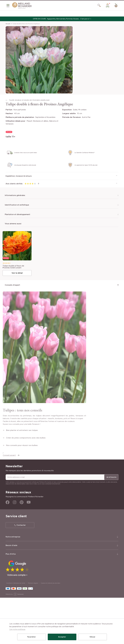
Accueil (8, 24)
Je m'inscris (111, 523)
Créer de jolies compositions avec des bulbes (26, 484)
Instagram (15, 549)
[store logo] (22, 5)
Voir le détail (18, 272)
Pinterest (22, 549)
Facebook (8, 549)
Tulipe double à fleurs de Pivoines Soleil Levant (14, 266)
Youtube (29, 549)
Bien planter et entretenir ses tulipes (22, 477)
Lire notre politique (17, 629)
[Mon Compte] (108, 5)
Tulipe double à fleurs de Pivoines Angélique (26, 24)
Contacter (21, 571)
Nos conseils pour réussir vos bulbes (22, 492)
